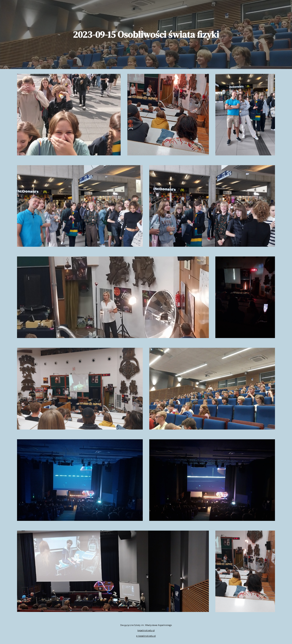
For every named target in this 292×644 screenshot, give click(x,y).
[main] (146, 35)
